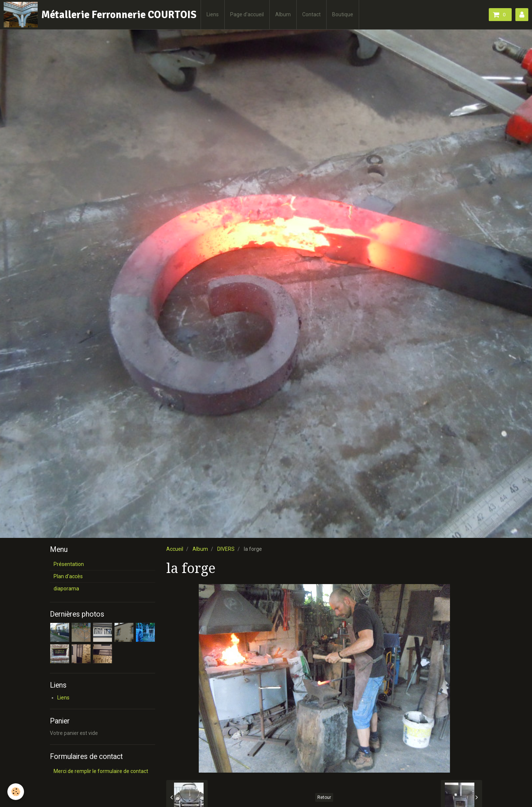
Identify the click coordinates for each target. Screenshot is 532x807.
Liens (213, 14)
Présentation (69, 564)
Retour (324, 797)
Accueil (175, 549)
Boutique (343, 14)
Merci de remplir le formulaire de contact (101, 771)
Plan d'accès (68, 576)
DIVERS (226, 549)
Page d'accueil (247, 14)
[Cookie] (16, 792)
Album (283, 14)
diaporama (66, 589)
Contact (311, 14)
